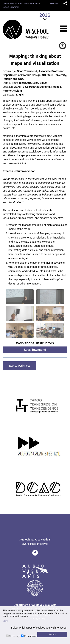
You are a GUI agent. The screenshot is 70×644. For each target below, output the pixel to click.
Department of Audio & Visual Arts (35, 605)
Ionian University (11, 7)
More (5, 621)
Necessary (14, 636)
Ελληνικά (54, 4)
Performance (31, 636)
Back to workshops (19, 366)
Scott (35, 350)
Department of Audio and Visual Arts (21, 4)
